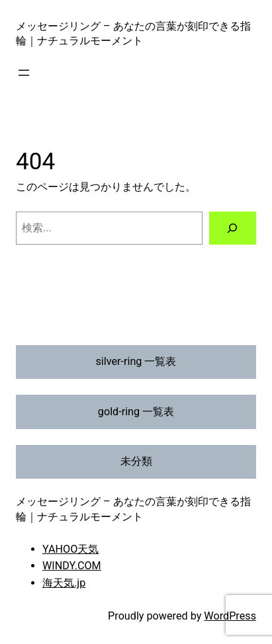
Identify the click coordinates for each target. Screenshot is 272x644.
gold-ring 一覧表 (136, 412)
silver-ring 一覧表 (136, 361)
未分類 (136, 461)
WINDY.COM (72, 566)
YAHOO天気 (70, 549)
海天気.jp (64, 583)
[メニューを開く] (24, 73)
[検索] (233, 228)
